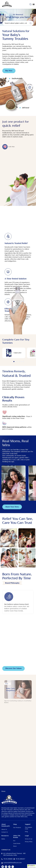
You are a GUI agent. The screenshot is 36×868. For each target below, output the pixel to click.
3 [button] (18, 362)
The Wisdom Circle (28, 828)
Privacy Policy (29, 842)
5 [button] (22, 362)
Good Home (17, 843)
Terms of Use (29, 839)
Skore (15, 846)
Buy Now (9, 71)
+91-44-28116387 (20, 859)
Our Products (17, 828)
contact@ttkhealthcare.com (12, 863)
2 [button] (16, 362)
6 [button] (24, 362)
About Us (4, 829)
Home (3, 791)
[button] (32, 866)
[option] (14, 353)
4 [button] (20, 362)
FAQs (26, 832)
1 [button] (14, 362)
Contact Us (5, 832)
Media (3, 839)
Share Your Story (12, 507)
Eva (14, 841)
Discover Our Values (13, 668)
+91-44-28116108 (8, 859)
